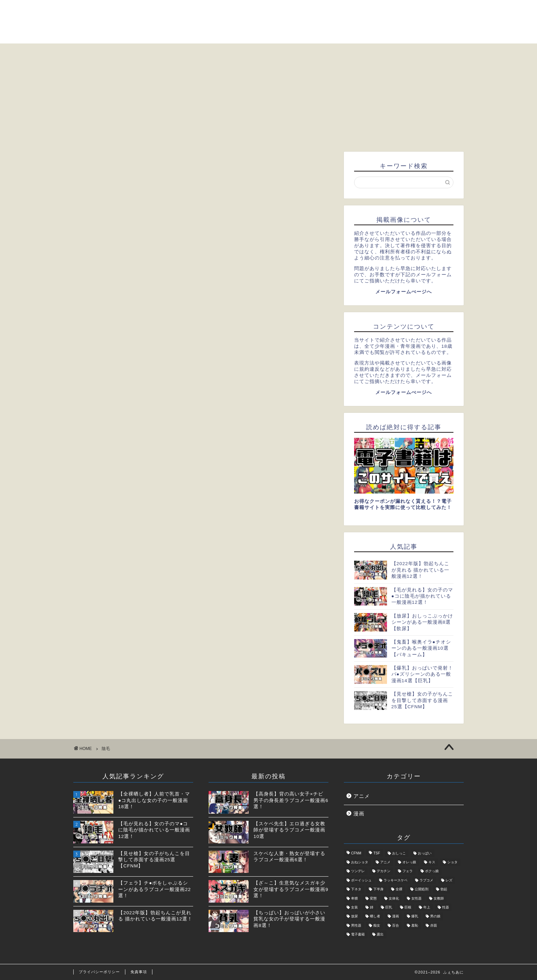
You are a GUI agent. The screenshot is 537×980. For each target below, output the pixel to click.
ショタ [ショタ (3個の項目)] (452, 862)
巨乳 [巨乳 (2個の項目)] (389, 907)
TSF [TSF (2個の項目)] (377, 853)
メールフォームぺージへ (404, 292)
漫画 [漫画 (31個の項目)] (396, 917)
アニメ (362, 796)
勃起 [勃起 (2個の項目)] (444, 889)
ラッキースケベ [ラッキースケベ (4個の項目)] (396, 880)
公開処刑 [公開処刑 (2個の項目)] (422, 889)
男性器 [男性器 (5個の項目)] (356, 925)
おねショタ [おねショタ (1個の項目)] (360, 862)
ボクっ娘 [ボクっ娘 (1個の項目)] (432, 871)
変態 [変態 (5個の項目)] (373, 898)
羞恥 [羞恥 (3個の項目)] (415, 925)
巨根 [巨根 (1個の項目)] (408, 907)
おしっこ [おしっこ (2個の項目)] (399, 853)
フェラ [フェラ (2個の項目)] (408, 871)
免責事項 (139, 972)
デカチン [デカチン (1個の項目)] (384, 871)
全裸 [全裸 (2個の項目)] (399, 889)
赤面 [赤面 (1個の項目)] (434, 925)
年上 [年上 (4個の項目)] (427, 907)
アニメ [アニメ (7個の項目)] (385, 862)
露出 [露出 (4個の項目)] (380, 935)
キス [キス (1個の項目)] (432, 862)
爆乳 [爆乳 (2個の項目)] (415, 917)
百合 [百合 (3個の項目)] (396, 925)
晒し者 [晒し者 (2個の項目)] (375, 917)
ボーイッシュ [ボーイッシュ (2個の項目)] (361, 880)
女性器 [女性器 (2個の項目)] (416, 898)
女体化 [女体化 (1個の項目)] (394, 898)
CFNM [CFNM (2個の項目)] (356, 853)
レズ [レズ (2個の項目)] (449, 880)
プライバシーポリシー (99, 972)
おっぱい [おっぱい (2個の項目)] (425, 853)
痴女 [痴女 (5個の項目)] (377, 925)
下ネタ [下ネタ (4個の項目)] (356, 889)
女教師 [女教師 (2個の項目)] (439, 898)
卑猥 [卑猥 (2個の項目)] (354, 898)
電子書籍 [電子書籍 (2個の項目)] (358, 935)
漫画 (359, 813)
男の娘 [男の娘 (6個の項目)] (435, 917)
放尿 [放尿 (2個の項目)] (354, 917)
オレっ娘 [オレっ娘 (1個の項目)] (409, 862)
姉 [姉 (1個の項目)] (372, 907)
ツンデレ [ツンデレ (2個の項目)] (358, 871)
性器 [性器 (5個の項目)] (446, 907)
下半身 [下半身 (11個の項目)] (378, 889)
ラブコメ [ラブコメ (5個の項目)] (426, 880)
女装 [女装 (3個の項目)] (354, 907)
